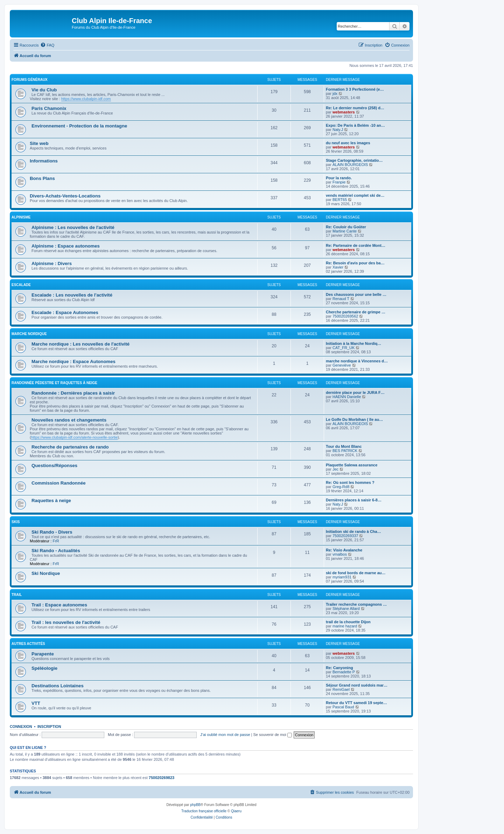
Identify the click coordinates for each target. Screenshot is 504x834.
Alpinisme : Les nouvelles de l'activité (73, 227)
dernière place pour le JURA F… (355, 392)
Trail (17, 595)
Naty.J (338, 130)
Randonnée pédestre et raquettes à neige (54, 383)
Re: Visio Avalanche (344, 550)
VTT (36, 703)
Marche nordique (29, 334)
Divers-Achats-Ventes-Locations (65, 196)
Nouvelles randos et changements (69, 420)
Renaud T (341, 299)
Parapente (43, 654)
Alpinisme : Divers (52, 263)
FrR (56, 541)
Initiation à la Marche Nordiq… (353, 343)
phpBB (195, 805)
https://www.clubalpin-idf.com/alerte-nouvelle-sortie (75, 437)
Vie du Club (44, 90)
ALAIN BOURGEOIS (350, 165)
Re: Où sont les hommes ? (350, 482)
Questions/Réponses (54, 465)
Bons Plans (42, 178)
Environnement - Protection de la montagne (79, 126)
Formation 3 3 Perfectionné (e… (355, 89)
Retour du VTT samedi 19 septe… (356, 703)
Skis (16, 522)
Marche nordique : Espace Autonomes (73, 362)
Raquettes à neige (51, 501)
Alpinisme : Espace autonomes (66, 246)
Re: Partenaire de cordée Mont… (356, 245)
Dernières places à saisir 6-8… (354, 500)
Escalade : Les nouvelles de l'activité (72, 295)
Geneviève (342, 365)
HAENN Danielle (347, 397)
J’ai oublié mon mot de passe (225, 735)
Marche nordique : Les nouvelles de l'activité (80, 344)
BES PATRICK (345, 451)
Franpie (339, 182)
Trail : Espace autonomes (59, 605)
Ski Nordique (46, 573)
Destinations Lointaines (58, 686)
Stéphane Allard (346, 609)
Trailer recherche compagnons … (356, 604)
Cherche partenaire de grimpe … (356, 312)
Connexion (21, 727)
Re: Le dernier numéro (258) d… (355, 108)
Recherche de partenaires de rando (70, 447)
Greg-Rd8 (341, 487)
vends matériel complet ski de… (355, 195)
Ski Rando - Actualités (56, 551)
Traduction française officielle (204, 811)
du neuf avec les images (348, 143)
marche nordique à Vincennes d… (357, 361)
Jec (335, 469)
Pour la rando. (339, 178)
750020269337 (345, 536)
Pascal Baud (343, 707)
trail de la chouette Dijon (348, 622)
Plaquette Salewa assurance (352, 465)
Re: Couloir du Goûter (346, 227)
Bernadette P (344, 672)
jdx (335, 93)
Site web (39, 143)
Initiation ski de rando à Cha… (353, 531)
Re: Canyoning (339, 668)
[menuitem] (47, 45)
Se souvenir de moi (273, 735)
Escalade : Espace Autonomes (65, 312)
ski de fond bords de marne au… (356, 573)
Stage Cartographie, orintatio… (354, 160)
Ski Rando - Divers (52, 532)
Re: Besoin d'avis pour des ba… (355, 263)
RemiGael (341, 689)
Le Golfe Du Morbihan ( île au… (354, 419)
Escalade (21, 285)
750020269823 (162, 778)
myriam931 (342, 577)
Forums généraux (30, 80)
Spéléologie (44, 668)
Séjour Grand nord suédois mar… (357, 685)
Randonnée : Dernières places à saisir (73, 393)
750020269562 (345, 316)
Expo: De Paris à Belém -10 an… (355, 125)
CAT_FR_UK (344, 348)
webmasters (344, 112)
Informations (44, 161)
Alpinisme (21, 217)
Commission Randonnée (59, 483)
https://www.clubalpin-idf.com (86, 99)
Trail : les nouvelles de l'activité (66, 622)
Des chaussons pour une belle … (356, 294)
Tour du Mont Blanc (344, 446)
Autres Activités (28, 644)
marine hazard (345, 626)
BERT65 (340, 200)
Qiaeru (236, 811)
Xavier (338, 267)
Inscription (49, 727)
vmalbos (340, 554)
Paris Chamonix (49, 108)
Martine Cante (345, 231)
